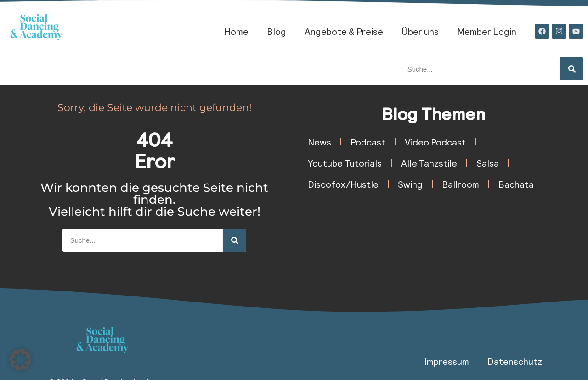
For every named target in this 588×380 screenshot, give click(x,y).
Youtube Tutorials (345, 163)
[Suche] (572, 69)
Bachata (516, 184)
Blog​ (277, 31)
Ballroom (461, 184)
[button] (20, 360)
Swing (410, 184)
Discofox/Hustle (343, 184)
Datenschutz (515, 361)
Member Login (487, 31)
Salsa (488, 163)
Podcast (368, 142)
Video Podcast (435, 142)
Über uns (420, 31)
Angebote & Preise (344, 31)
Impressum (447, 361)
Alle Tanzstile (429, 163)
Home (236, 31)
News (319, 142)
